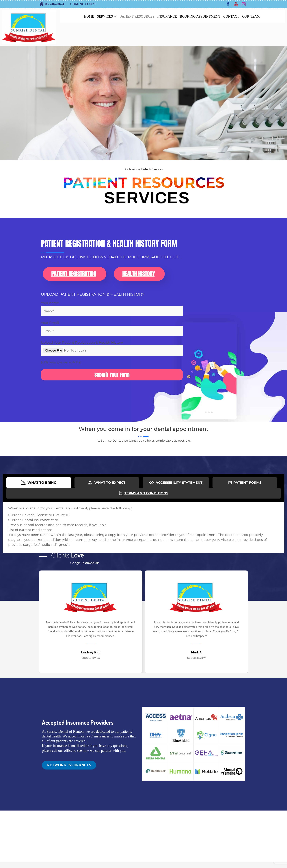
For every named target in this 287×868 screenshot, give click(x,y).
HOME (85, 16)
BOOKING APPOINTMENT (201, 16)
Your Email (112, 332)
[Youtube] (236, 4)
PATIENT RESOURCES (136, 16)
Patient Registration (74, 277)
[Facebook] (228, 4)
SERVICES (104, 17)
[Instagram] (244, 4)
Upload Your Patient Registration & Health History (112, 352)
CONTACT (234, 16)
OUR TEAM (255, 16)
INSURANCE (167, 16)
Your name (112, 312)
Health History (138, 277)
